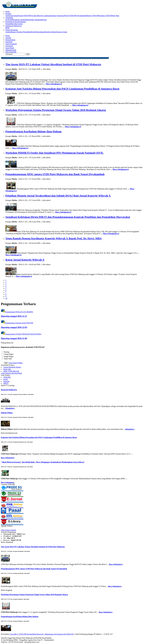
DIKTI (6, 383)
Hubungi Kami (11, 50)
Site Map (116, 16)
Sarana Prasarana (12, 30)
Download (9, 46)
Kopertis (6, 381)
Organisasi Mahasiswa (13, 26)
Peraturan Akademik (20, 20)
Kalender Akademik (35, 20)
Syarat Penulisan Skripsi (12, 367)
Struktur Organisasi (57, 16)
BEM (7, 28)
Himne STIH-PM (93, 16)
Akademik (9, 18)
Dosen (44, 20)
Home (8, 12)
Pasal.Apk (7, 369)
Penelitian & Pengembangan (16, 22)
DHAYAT (70, 634)
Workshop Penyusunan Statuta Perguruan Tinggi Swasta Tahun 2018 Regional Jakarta (56, 110)
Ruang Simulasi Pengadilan (21, 32)
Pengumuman (10, 40)
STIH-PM (7, 377)
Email (6, 379)
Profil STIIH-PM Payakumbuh (75, 16)
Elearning (9, 42)
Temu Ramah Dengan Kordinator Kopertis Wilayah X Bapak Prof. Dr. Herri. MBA (53, 238)
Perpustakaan (40, 32)
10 (6, 298)
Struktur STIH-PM (106, 16)
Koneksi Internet (51, 32)
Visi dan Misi (35, 16)
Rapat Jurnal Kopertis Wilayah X (25, 260)
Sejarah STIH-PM (24, 16)
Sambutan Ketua (11, 16)
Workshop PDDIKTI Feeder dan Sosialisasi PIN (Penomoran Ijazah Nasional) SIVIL (54, 153)
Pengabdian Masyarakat (14, 24)
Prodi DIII (9, 20)
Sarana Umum (62, 32)
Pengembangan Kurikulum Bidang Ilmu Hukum (33, 131)
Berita (8, 36)
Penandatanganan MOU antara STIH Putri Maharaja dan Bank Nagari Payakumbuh (55, 174)
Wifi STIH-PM (11, 52)
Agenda (8, 38)
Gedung (8, 32)
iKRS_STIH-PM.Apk (11, 371)
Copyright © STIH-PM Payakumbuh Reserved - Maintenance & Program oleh (38, 634)
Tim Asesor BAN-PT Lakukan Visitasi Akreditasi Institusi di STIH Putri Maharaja (53, 64)
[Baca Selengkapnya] (54, 84)
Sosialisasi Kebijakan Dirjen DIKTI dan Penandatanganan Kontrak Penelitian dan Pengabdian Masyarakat (68, 217)
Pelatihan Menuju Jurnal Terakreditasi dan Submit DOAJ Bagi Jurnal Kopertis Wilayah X (58, 196)
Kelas (33, 32)
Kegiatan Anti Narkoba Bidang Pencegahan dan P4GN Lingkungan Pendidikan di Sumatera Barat (62, 89)
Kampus (8, 14)
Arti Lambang (45, 16)
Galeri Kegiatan (11, 44)
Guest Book (10, 48)
